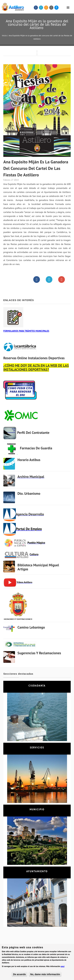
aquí (63, 967)
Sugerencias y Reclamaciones (39, 653)
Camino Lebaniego (31, 627)
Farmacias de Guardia (36, 448)
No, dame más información (45, 975)
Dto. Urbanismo (29, 494)
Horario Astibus (29, 460)
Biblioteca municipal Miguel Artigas (38, 567)
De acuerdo (19, 975)
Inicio (4, 35)
